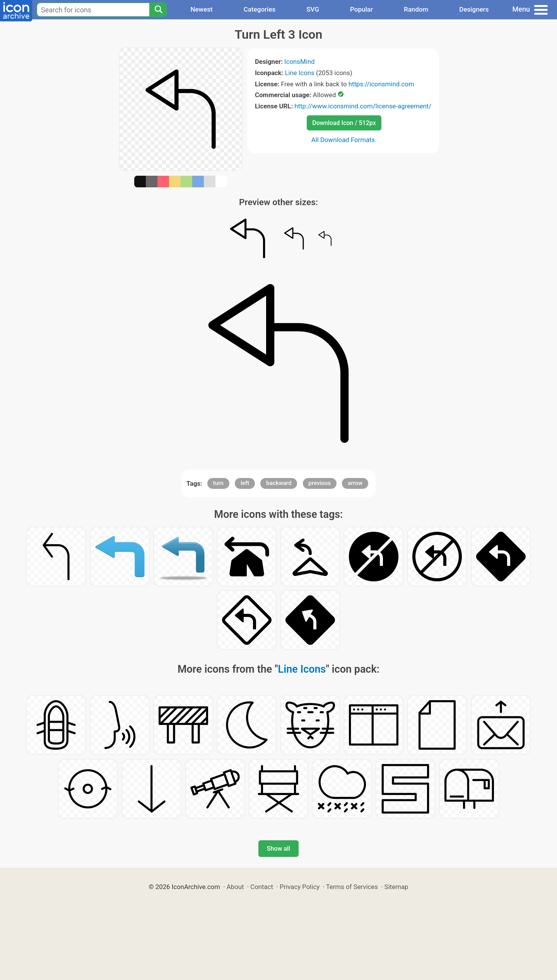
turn (218, 483)
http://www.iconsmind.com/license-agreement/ (363, 106)
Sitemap (396, 887)
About (235, 887)
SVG (313, 9)
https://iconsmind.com (381, 84)
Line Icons (299, 73)
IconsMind (299, 62)
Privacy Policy (300, 887)
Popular (361, 9)
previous (320, 483)
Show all (278, 849)
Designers (474, 9)
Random (416, 9)
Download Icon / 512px (344, 123)
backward (279, 483)
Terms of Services (352, 887)
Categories (260, 9)
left (245, 483)
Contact (262, 887)
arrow (355, 483)
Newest (201, 9)
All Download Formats (343, 140)
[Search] (158, 10)
